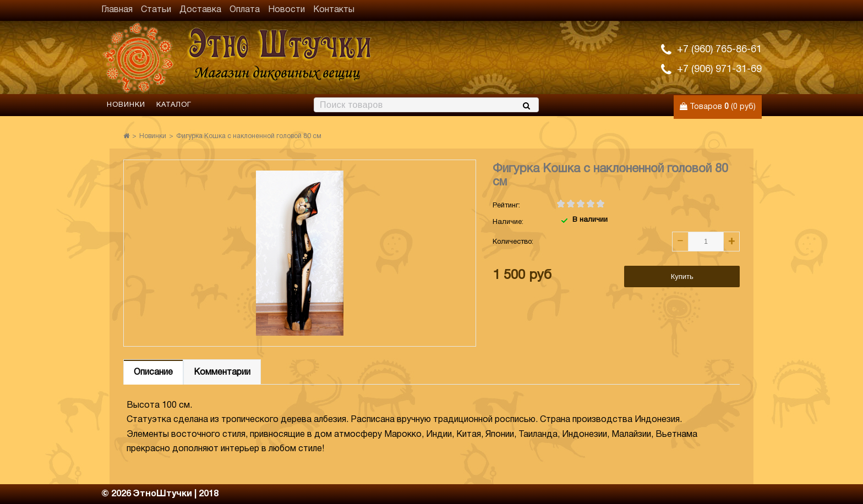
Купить (682, 276)
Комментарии (222, 372)
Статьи (156, 10)
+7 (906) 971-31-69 (719, 70)
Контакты (334, 10)
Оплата (245, 10)
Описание (153, 372)
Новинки (126, 105)
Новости (286, 10)
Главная (117, 10)
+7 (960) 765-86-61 (719, 50)
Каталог (174, 105)
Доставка (200, 10)
